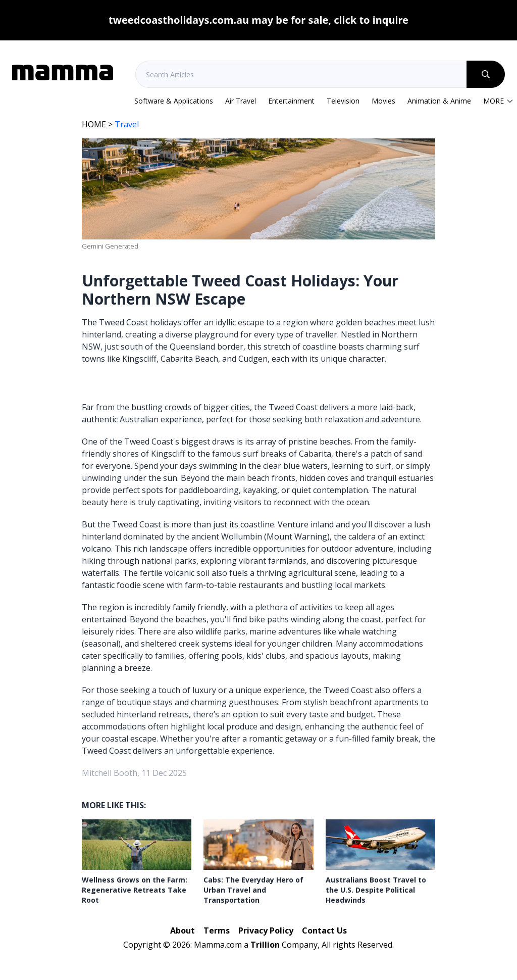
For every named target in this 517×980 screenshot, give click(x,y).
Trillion (265, 945)
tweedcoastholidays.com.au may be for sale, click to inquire (258, 20)
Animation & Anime (439, 101)
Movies (383, 101)
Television (343, 101)
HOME (94, 124)
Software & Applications (174, 101)
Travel (127, 124)
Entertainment (291, 101)
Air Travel (241, 101)
